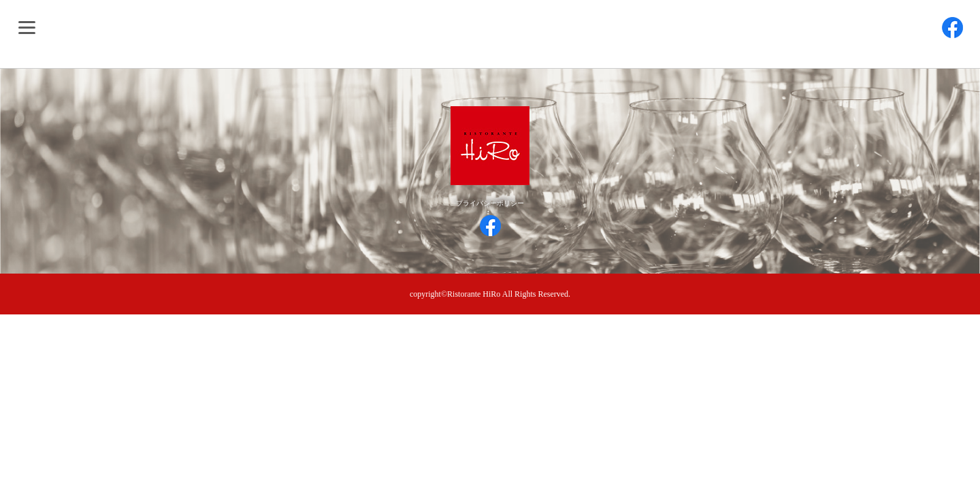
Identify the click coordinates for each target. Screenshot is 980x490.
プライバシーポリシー (490, 203)
